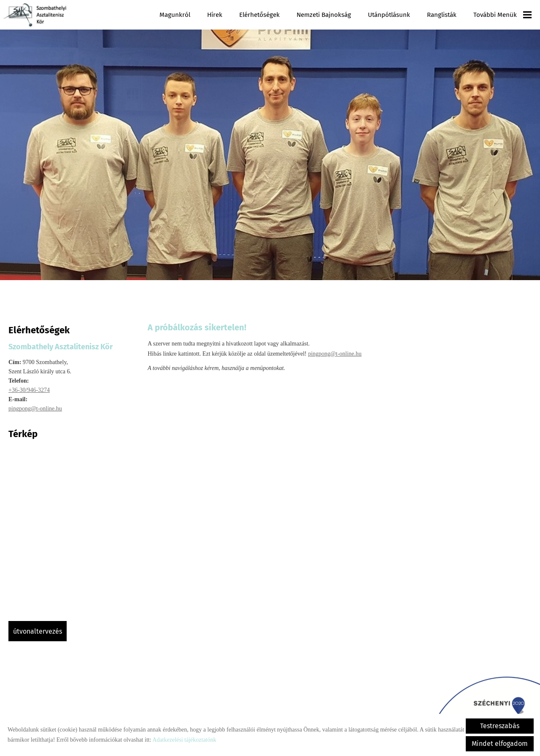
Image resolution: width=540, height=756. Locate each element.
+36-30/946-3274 (29, 386)
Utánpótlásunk (389, 15)
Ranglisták (442, 15)
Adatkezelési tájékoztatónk (184, 740)
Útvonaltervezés (38, 627)
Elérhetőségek (260, 15)
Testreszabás (500, 726)
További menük (502, 15)
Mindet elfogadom (500, 744)
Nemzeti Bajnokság (324, 15)
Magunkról (175, 15)
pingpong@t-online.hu (35, 404)
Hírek (215, 15)
